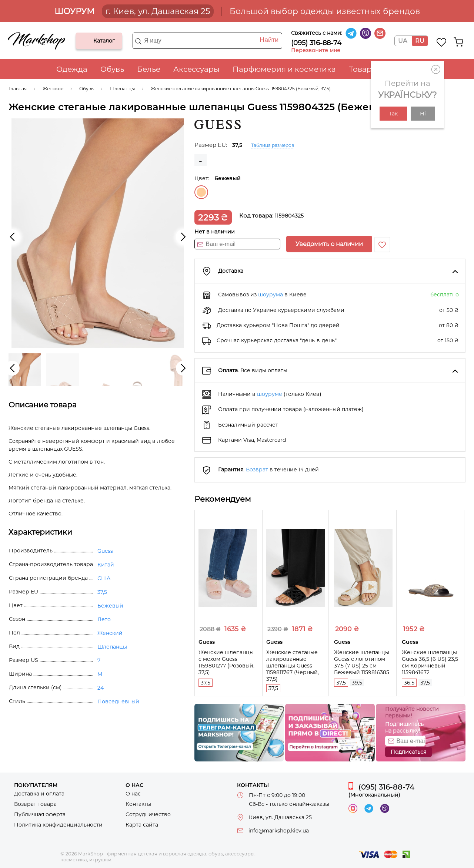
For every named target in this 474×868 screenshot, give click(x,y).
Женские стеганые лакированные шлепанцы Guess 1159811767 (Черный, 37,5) (293, 666)
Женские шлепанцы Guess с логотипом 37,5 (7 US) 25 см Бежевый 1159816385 (362, 662)
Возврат (257, 470)
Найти (269, 40)
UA (403, 41)
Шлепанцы (112, 647)
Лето (104, 619)
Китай (106, 565)
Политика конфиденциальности (58, 825)
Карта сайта (142, 825)
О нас (133, 794)
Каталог (87, 41)
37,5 (206, 683)
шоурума (271, 295)
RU (420, 41)
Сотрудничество (148, 814)
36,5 (409, 683)
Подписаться (408, 752)
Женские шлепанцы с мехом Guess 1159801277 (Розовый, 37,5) (226, 662)
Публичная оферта (40, 814)
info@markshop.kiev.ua (279, 831)
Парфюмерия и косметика (284, 69)
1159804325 (289, 216)
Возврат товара (35, 804)
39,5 (357, 683)
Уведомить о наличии (329, 244)
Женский (110, 633)
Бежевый (201, 192)
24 (101, 688)
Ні (423, 114)
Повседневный (118, 702)
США (104, 578)
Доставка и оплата (39, 794)
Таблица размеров (273, 145)
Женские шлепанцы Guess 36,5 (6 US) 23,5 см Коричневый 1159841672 (430, 662)
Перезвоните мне (316, 50)
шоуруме (270, 394)
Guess (105, 551)
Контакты (138, 804)
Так (393, 114)
